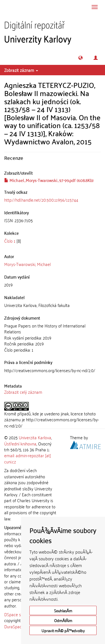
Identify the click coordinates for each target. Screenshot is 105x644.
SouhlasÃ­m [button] (63, 610)
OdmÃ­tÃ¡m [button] (63, 620)
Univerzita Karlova (35, 437)
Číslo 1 (10, 241)
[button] (81, 58)
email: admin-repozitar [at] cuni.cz (28, 458)
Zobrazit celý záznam (23, 392)
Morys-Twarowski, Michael (27, 264)
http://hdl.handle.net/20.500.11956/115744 (41, 200)
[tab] (53, 220)
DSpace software (19, 614)
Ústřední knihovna (20, 443)
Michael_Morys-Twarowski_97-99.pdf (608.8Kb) (49, 180)
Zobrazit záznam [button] (21, 70)
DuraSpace (14, 626)
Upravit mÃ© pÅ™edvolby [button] (63, 630)
